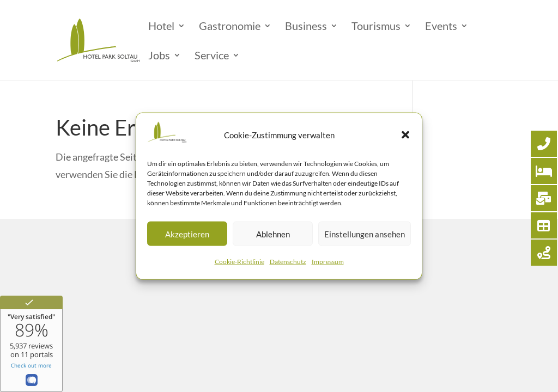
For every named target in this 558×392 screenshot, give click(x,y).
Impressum (328, 262)
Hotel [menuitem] (161, 27)
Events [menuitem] (441, 27)
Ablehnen (273, 234)
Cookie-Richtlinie (239, 262)
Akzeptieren (187, 234)
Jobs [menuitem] (159, 56)
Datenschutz (288, 262)
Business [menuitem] (306, 27)
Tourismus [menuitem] (376, 27)
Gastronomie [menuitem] (230, 27)
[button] (405, 134)
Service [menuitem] (212, 56)
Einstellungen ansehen (365, 234)
